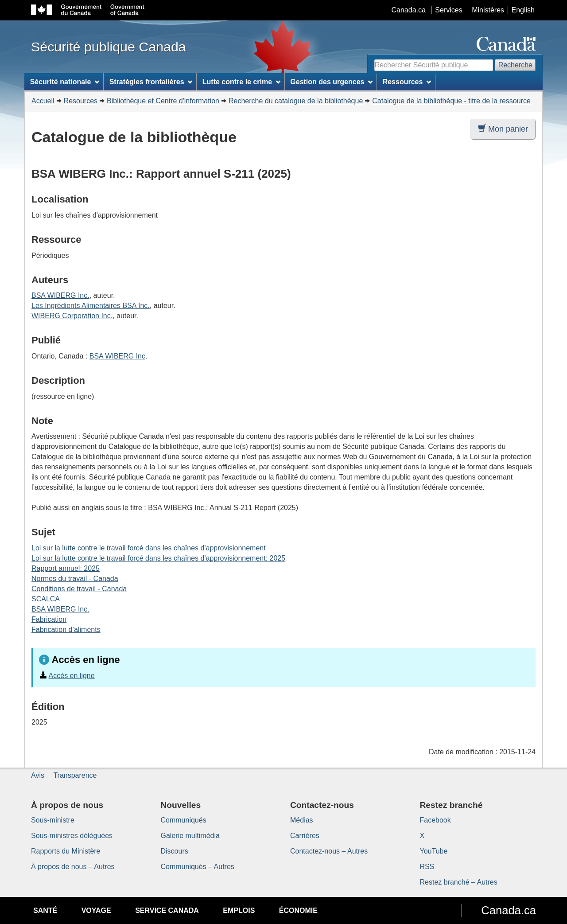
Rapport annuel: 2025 (66, 568)
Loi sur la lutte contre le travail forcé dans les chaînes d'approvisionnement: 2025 (158, 558)
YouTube (434, 851)
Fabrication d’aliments (66, 630)
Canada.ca (409, 10)
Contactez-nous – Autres (329, 851)
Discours (175, 851)
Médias (302, 820)
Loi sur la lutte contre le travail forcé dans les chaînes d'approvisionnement (149, 548)
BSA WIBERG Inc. (60, 295)
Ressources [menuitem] (407, 82)
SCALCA (46, 599)
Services (449, 10)
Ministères (488, 10)
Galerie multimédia (190, 836)
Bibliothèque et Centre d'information (163, 101)
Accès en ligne (72, 676)
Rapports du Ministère (66, 851)
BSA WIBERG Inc (117, 356)
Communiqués (184, 820)
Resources (81, 101)
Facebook (435, 820)
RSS (427, 867)
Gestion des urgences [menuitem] (331, 82)
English (523, 10)
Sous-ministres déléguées (72, 836)
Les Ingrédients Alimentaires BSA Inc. (91, 306)
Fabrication (49, 619)
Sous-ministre (53, 820)
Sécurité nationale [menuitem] (65, 82)
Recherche (515, 65)
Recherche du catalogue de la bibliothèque (296, 101)
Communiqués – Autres (198, 867)
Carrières (305, 836)
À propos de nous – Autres (73, 867)
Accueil (43, 101)
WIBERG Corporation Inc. (72, 316)
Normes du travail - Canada (75, 579)
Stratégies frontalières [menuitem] (151, 82)
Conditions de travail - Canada (79, 589)
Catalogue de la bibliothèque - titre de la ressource (451, 101)
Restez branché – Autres (459, 882)
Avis (38, 775)
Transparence (75, 775)
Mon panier (503, 129)
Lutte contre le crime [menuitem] (241, 82)
